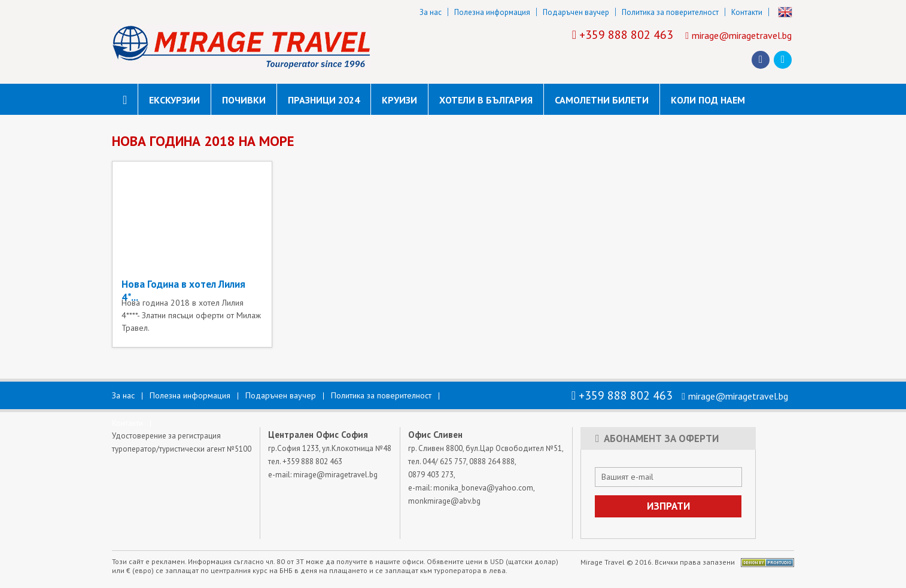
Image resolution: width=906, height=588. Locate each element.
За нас (431, 12)
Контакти (747, 12)
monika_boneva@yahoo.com (483, 488)
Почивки (244, 100)
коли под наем (708, 100)
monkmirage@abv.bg (444, 501)
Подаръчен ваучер (576, 12)
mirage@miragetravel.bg (742, 35)
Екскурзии (174, 100)
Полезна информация (492, 12)
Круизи (399, 100)
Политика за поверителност (670, 12)
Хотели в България (486, 100)
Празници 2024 (324, 100)
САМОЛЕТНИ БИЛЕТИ (602, 100)
